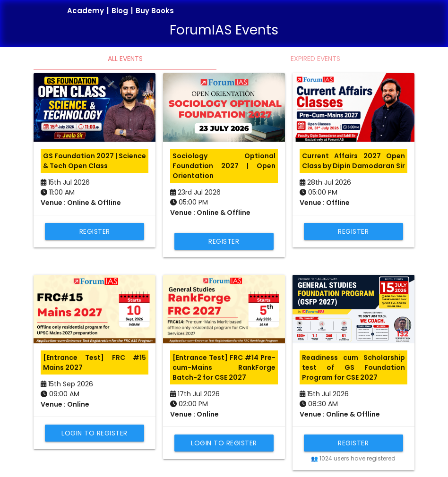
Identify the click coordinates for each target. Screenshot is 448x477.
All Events (125, 59)
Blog (120, 11)
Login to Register (95, 433)
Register (95, 231)
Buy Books (155, 11)
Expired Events (315, 59)
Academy (86, 11)
